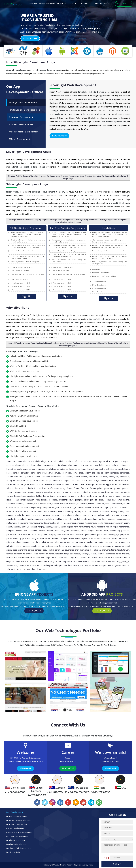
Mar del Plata (48, 519)
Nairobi (114, 523)
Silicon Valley (83, 865)
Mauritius (43, 523)
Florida (77, 488)
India (38, 500)
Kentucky (100, 504)
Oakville (42, 531)
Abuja (44, 461)
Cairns (75, 473)
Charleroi (40, 481)
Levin (40, 511)
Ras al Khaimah (74, 538)
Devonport (67, 484)
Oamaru (50, 531)
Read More (59, 136)
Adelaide (70, 461)
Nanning (49, 527)
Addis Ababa (59, 461)
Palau (106, 531)
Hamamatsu (61, 496)
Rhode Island (124, 538)
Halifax (39, 496)
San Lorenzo (80, 542)
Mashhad (111, 519)
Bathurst (104, 469)
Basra (90, 469)
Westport (103, 565)
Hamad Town (49, 496)
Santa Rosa (67, 546)
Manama (125, 515)
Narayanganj (84, 527)
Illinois (23, 500)
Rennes (97, 538)
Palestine (125, 531)
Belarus (118, 469)
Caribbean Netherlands (51, 477)
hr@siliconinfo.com (68, 761)
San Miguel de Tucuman (115, 542)
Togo (72, 558)
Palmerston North (14, 534)
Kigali (33, 507)
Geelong (10, 492)
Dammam (125, 481)
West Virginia (78, 565)
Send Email (110, 768)
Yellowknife (11, 569)
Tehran (94, 554)
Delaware (48, 484)
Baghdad (85, 465)
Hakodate (31, 496)
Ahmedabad (86, 461)
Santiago (76, 546)
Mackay (114, 511)
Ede (83, 484)
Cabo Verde (66, 473)
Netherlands (124, 527)
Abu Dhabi (35, 461)
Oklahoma (75, 531)
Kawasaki (64, 504)
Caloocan (105, 473)
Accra (50, 461)
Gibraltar (87, 492)
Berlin (49, 473)
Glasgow (114, 492)
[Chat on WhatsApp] (99, 802)
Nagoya (107, 523)
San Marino (99, 542)
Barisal (78, 469)
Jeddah (108, 500)
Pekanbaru (80, 534)
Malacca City (58, 515)
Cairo (81, 473)
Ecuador (76, 484)
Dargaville (25, 484)
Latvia (116, 507)
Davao (40, 484)
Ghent (79, 492)
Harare (111, 496)
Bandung (33, 469)
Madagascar (124, 511)
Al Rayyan (125, 461)
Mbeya (60, 523)
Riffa (8, 542)
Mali (94, 515)
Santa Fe (57, 546)
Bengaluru (25, 473)
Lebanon (19, 511)
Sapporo (110, 546)
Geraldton (48, 492)
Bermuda (56, 473)
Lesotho (27, 511)
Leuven (34, 511)
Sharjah (97, 550)
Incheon (31, 500)
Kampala (20, 504)
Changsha (11, 481)
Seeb (15, 550)
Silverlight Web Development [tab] (23, 102)
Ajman (102, 461)
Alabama (10, 465)
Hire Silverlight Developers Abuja (48, 176)
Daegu (97, 481)
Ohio (57, 531)
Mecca (66, 523)
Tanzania (59, 554)
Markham (59, 519)
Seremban (59, 550)
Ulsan (101, 558)
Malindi (101, 515)
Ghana (66, 492)
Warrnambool (36, 565)
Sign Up (27, 296)
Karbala (56, 504)
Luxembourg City (70, 511)
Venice (104, 561)
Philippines (125, 534)
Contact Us (30, 38)
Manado (116, 515)
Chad (105, 477)
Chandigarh (113, 477)
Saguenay (26, 542)
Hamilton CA (91, 496)
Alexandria (48, 465)
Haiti (23, 496)
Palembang (115, 531)
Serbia (51, 550)
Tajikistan (18, 554)
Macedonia (105, 511)
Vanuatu (87, 561)
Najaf (120, 523)
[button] (10, 26)
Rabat (48, 538)
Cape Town (28, 477)
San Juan (71, 542)
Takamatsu (28, 554)
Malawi (69, 515)
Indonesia (53, 500)
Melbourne (90, 523)
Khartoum (19, 507)
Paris (72, 534)
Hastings (126, 496)
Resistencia (105, 538)
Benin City (41, 473)
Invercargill (63, 500)
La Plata (88, 511)
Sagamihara (16, 542)
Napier (63, 527)
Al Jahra (116, 461)
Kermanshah (117, 504)
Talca (36, 554)
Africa (77, 461)
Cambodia (114, 473)
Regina (84, 538)
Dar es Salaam (13, 484)
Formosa (85, 488)
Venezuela (96, 561)
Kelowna (92, 504)
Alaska (18, 465)
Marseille (68, 519)
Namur (24, 527)
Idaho (16, 500)
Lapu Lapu (109, 507)
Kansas (43, 504)
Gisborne (95, 492)
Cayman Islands (80, 477)
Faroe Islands (27, 488)
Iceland (9, 500)
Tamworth (44, 554)
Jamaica (94, 500)
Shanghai (89, 550)
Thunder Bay (38, 558)
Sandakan (27, 546)
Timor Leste (64, 558)
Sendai (31, 550)
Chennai (57, 481)
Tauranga (86, 554)
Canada (10, 477)
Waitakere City (12, 565)
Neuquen (10, 531)
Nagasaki (99, 523)
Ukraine (94, 558)
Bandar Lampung (21, 469)
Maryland (102, 519)
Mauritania (34, 523)
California (96, 473)
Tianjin (48, 558)
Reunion (114, 538)
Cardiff (37, 477)
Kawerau (73, 504)
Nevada (19, 531)
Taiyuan (10, 554)
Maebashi (20, 515)
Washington (48, 565)
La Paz (81, 511)
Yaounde (125, 565)
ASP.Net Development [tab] (19, 139)
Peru (105, 534)
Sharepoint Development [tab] (21, 117)
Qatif (29, 538)
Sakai (43, 542)
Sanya (103, 546)
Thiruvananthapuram (23, 558)
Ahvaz (95, 461)
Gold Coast (124, 492)
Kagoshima (117, 500)
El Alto (115, 484)
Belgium (126, 469)
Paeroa (99, 531)
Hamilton (81, 496)
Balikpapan (125, 465)
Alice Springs (74, 465)
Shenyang (106, 550)
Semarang (23, 550)
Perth (100, 534)
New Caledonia (30, 531)
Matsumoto (12, 523)
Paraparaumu (63, 534)
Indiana (44, 500)
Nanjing (41, 527)
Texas (119, 554)
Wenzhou (68, 565)
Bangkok (41, 469)
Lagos (74, 507)
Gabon (100, 488)
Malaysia (77, 515)
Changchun (124, 477)
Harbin (118, 496)
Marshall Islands (80, 519)
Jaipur (86, 500)
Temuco (101, 554)
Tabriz (114, 550)
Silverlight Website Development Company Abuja (27, 220)
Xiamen (111, 565)
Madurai (10, 515)
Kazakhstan (82, 504)
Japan (101, 500)
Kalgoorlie (11, 504)
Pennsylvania (91, 534)
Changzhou (31, 481)
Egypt (109, 484)
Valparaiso (67, 561)
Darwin (33, 484)
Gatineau (125, 488)
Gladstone (105, 492)
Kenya (108, 504)
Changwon (20, 481)
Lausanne (10, 511)
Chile (79, 481)
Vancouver (77, 561)
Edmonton (100, 484)
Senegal (38, 550)
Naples (70, 527)
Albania (25, 465)
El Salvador (124, 484)
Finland (70, 488)
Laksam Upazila (84, 507)
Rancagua (63, 538)
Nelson (109, 527)
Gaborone (108, 488)
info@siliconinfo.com (110, 761)
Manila (30, 519)
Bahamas (94, 465)
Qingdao (36, 538)
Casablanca (67, 477)
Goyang (10, 496)
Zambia (27, 569)
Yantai (118, 565)
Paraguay (52, 534)
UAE (77, 558)
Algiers (64, 465)
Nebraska (101, 527)
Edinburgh (90, 484)
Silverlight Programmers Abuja (88, 220)
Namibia (17, 527)
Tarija (66, 554)
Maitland (37, 515)
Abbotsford (11, 461)
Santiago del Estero (90, 546)
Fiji (64, 488)
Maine (28, 515)
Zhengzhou (36, 569)
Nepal (115, 527)
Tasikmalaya (75, 554)
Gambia (117, 488)
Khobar (27, 507)
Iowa (72, 500)
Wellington (58, 565)
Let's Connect (124, 4)
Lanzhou (95, 507)
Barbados (61, 469)
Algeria (57, 465)
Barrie (84, 469)
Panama (26, 534)
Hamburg (72, 496)
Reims (90, 538)
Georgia (31, 492)
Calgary (88, 473)
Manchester (12, 519)
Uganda (83, 558)
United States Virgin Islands (50, 561)
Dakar (111, 481)
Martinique (92, 519)
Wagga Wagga (123, 561)
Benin (33, 473)
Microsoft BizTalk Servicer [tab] (22, 124)
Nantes (56, 527)
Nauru (93, 527)
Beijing (111, 469)
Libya (60, 511)
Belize (9, 473)
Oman (84, 531)
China (91, 481)
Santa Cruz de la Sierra (42, 546)
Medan (73, 523)
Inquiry (107, 3)
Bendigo (16, 473)
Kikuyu (40, 507)
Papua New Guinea (39, 534)
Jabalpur (79, 500)
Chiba (74, 481)
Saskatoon (119, 546)
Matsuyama (23, 523)
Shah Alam (80, 550)
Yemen (20, 569)
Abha (20, 461)
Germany (58, 492)
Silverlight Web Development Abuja (21, 176)
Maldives (87, 515)
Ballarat (10, 469)
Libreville (53, 511)
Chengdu (49, 481)
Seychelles (69, 550)
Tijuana (55, 558)
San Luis (90, 542)
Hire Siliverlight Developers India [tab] (25, 110)
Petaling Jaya (114, 534)
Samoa (63, 542)
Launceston (124, 507)
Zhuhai (45, 569)
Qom (42, 538)
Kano (37, 504)
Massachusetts (123, 519)
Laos (102, 507)
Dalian (117, 481)
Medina (81, 523)
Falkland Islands (13, 488)
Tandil (52, 554)
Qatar (24, 538)
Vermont (112, 561)
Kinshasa (67, 507)
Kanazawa (29, 504)
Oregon (91, 531)
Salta (57, 542)
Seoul (45, 550)
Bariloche (70, 469)
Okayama (65, 531)
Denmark (57, 484)
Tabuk (120, 550)
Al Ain (109, 461)
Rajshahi (54, 538)
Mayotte (52, 523)
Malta (108, 515)
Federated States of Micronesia (48, 488)
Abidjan (26, 461)
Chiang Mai (66, 481)
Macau (95, 511)
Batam (96, 469)
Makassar (46, 515)
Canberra (18, 477)
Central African (95, 477)
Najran (126, 523)
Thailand (126, 554)
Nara (76, 527)
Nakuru (9, 527)
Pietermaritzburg (14, 538)
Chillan (85, 481)
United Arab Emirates (114, 558)
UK (89, 558)
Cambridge (125, 473)
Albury (40, 465)
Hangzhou (102, 496)
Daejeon (104, 481)
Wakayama (24, 565)
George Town (21, 492)
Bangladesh (51, 469)
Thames (10, 558)
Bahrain (115, 465)
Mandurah (22, 519)
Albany (33, 465)
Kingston (47, 507)
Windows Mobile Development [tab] (24, 132)
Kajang (126, 500)
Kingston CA (57, 507)
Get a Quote (34, 611)
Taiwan (126, 550)
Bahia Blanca (105, 465)
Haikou (17, 496)
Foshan (93, 488)
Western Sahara (91, 565)
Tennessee (110, 554)
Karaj (49, 504)
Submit (117, 864)
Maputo (38, 519)
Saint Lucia (36, 542)
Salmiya (50, 542)
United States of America (26, 561)
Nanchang (33, 527)
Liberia (46, 511)
